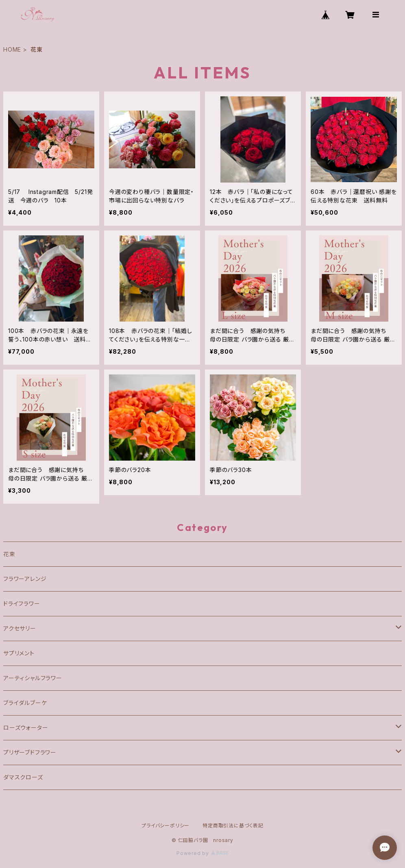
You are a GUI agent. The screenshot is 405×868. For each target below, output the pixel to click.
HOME (12, 49)
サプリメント (19, 653)
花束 (9, 554)
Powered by (202, 853)
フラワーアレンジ (25, 579)
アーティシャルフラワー (33, 678)
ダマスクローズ (23, 777)
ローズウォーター (26, 728)
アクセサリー (20, 628)
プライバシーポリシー (165, 826)
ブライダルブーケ (25, 703)
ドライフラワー (22, 604)
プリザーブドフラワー (30, 752)
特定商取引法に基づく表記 (233, 826)
